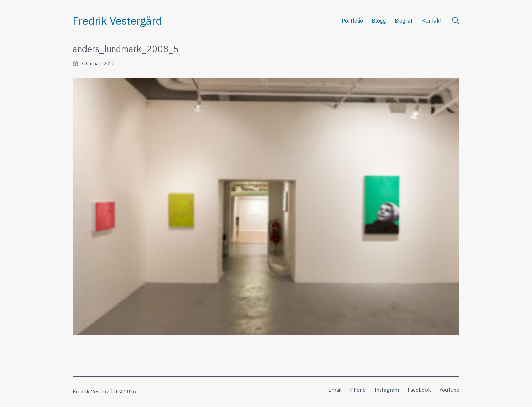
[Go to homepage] (117, 21)
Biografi (404, 21)
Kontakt (432, 21)
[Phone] (358, 390)
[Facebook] (419, 390)
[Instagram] (387, 390)
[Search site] (456, 22)
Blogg (379, 21)
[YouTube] (449, 390)
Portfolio (352, 21)
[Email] (335, 390)
